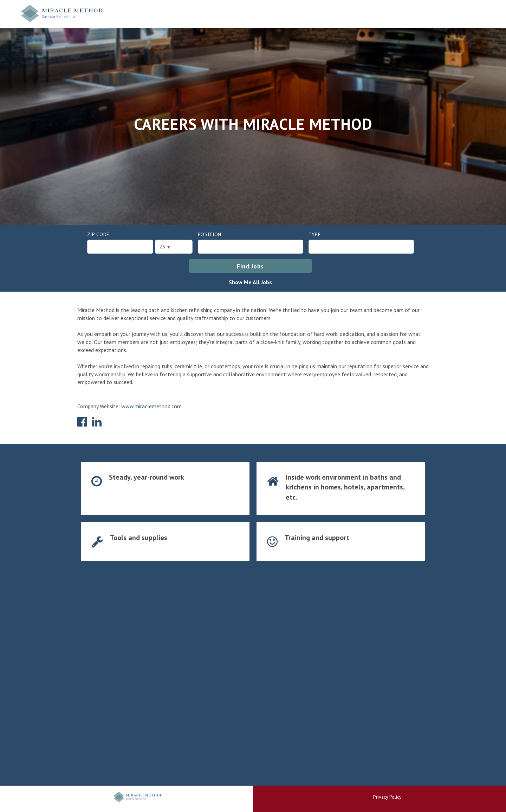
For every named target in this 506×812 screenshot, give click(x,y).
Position (210, 234)
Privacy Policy (387, 797)
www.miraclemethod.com (151, 406)
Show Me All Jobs (250, 282)
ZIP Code (98, 234)
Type (315, 234)
